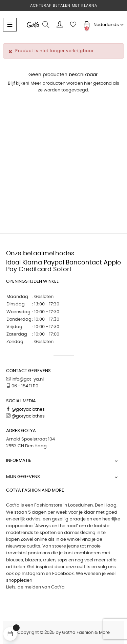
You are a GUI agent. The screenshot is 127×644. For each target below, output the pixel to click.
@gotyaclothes (28, 410)
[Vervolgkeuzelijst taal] (109, 25)
